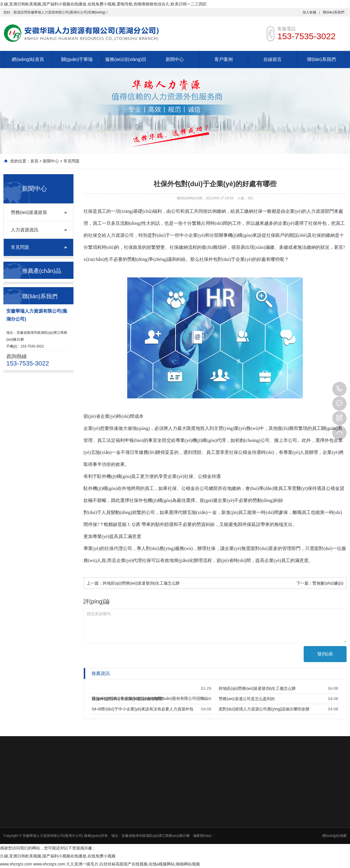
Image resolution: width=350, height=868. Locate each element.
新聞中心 (175, 59)
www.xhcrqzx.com (16, 864)
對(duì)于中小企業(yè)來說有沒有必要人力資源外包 (148, 709)
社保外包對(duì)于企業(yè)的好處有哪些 (127, 699)
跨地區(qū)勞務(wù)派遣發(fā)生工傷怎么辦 (141, 583)
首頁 (34, 161)
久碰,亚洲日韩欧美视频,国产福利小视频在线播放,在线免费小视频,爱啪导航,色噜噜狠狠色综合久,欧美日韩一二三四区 (103, 4)
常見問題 (71, 161)
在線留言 (273, 59)
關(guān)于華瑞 (77, 59)
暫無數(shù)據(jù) (328, 583)
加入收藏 (309, 12)
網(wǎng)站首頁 (28, 59)
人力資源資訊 (25, 230)
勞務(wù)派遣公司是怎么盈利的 (247, 699)
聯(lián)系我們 (334, 12)
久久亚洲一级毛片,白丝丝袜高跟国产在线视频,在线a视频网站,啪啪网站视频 (133, 864)
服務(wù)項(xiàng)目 (126, 59)
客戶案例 (224, 59)
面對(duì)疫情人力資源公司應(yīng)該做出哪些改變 (264, 709)
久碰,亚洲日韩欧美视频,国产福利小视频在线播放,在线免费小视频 (58, 856)
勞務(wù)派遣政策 (29, 212)
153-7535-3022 (339, 389)
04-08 (97, 709)
